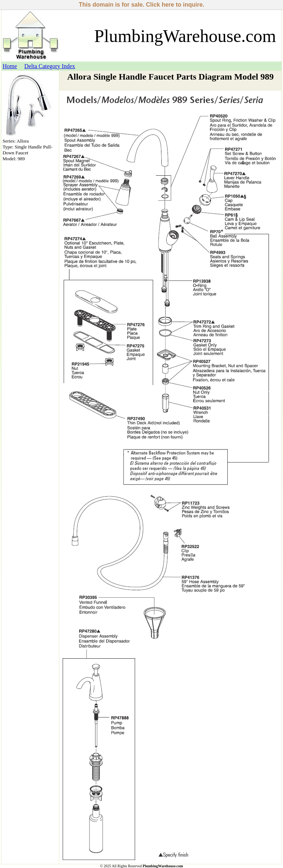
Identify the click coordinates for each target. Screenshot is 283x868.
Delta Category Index (50, 66)
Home (10, 66)
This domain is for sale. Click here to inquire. (142, 5)
